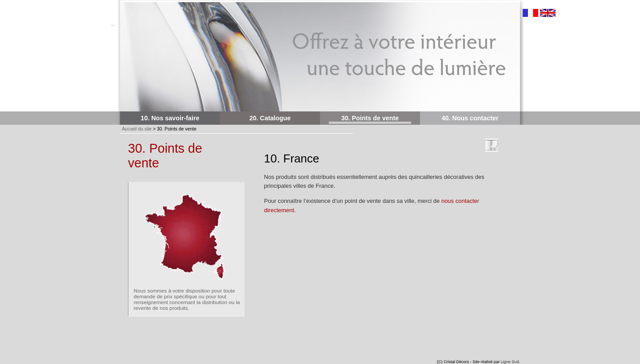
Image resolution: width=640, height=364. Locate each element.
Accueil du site (137, 129)
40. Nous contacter (470, 118)
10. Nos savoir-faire (170, 118)
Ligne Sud (510, 362)
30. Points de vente (370, 118)
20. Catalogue (270, 118)
